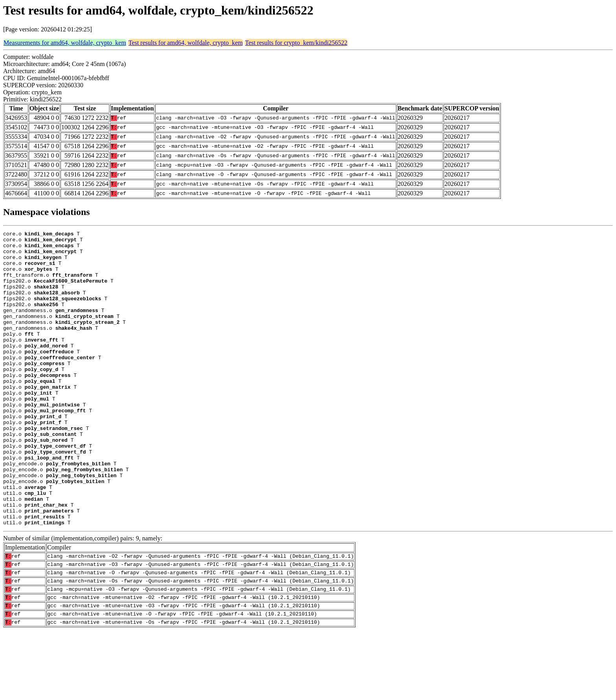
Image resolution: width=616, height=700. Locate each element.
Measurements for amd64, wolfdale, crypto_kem (65, 43)
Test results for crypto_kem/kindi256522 (296, 43)
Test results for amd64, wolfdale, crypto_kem (186, 43)
